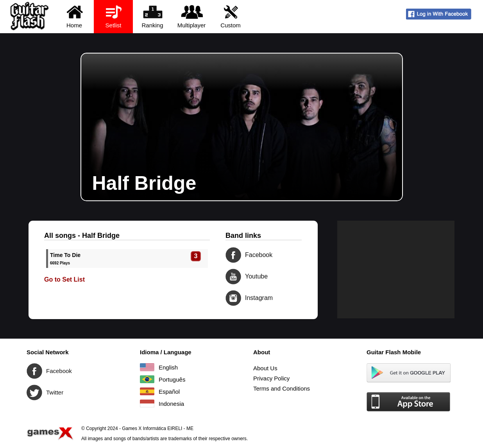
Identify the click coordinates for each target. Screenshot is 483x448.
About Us (265, 368)
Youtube (233, 277)
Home (74, 16)
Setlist (114, 16)
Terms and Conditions (282, 388)
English (147, 367)
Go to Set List (64, 279)
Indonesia (147, 403)
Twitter (34, 393)
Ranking (153, 16)
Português (147, 379)
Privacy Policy (271, 378)
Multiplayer (192, 16)
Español (147, 391)
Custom (231, 16)
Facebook (233, 255)
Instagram (233, 298)
